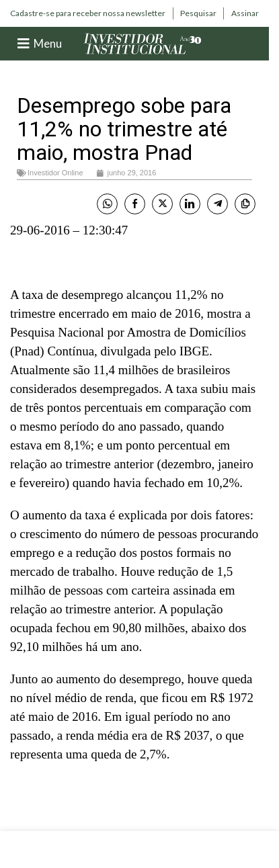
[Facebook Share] (135, 204)
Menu (48, 43)
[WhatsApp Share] (107, 204)
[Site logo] (143, 43)
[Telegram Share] (217, 204)
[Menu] (24, 44)
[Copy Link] (245, 204)
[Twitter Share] (162, 204)
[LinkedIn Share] (190, 204)
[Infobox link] (88, 13)
